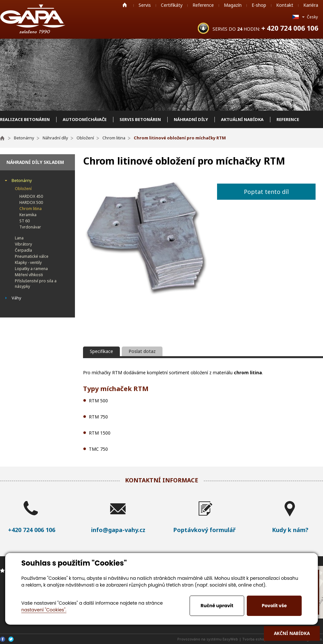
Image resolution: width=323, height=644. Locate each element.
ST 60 (25, 221)
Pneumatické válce (32, 256)
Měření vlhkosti (29, 275)
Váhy (16, 298)
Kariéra (311, 5)
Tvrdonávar (30, 227)
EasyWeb (230, 639)
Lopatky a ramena (31, 269)
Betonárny (22, 180)
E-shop (259, 5)
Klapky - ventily (28, 262)
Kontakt (285, 5)
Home (125, 5)
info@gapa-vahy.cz (118, 530)
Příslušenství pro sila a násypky (36, 284)
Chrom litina (31, 209)
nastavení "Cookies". (44, 610)
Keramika (28, 215)
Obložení (23, 189)
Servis (145, 5)
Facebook (3, 639)
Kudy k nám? (290, 530)
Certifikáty (172, 5)
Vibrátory (23, 244)
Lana (19, 238)
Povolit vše (274, 606)
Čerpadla (23, 250)
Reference (203, 5)
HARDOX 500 (31, 202)
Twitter (11, 639)
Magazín (233, 5)
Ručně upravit (217, 606)
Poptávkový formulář (204, 530)
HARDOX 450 (31, 196)
